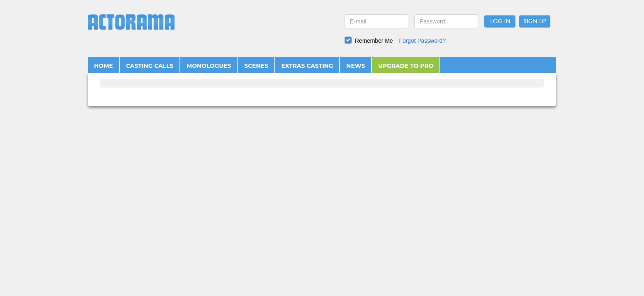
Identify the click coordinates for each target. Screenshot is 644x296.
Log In (500, 22)
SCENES (256, 66)
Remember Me (374, 41)
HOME (103, 66)
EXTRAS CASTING (307, 66)
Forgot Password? (423, 41)
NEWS (356, 66)
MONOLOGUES (209, 66)
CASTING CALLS (150, 66)
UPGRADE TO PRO (406, 66)
